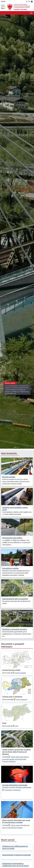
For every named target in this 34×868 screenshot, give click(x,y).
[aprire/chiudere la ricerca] (31, 13)
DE (29, 1)
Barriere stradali (9, 477)
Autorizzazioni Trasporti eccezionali (17, 855)
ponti (17, 726)
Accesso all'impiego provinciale (15, 785)
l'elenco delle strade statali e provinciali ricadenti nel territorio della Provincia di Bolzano (16, 759)
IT (27, 1)
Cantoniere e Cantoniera (13, 790)
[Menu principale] (3, 7)
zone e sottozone (22, 700)
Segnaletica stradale (10, 568)
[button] (1, 232)
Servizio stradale (20, 673)
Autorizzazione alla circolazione (15, 599)
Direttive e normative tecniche (14, 629)
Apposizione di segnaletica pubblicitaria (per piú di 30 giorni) (16, 864)
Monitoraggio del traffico (12, 538)
